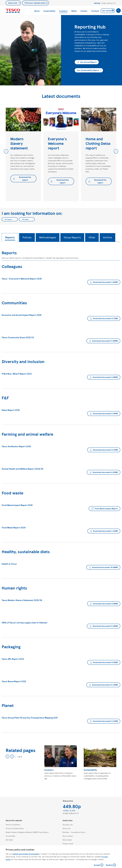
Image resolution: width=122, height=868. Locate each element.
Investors (63, 11)
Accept (99, 865)
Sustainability (49, 11)
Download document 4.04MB (105, 472)
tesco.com (13, 3)
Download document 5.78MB (105, 413)
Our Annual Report (88, 62)
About (37, 11)
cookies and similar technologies (26, 854)
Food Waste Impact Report (106, 508)
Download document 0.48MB (105, 626)
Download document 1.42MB (105, 531)
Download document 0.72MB (105, 450)
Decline (111, 865)
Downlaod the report (100, 181)
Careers (84, 11)
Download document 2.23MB (105, 721)
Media (74, 11)
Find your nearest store (35, 3)
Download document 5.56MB (105, 604)
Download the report (25, 178)
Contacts (95, 11)
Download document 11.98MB (105, 341)
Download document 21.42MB (105, 685)
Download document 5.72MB (105, 318)
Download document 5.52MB (105, 662)
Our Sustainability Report (88, 70)
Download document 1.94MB (105, 282)
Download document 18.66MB (105, 567)
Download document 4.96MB (105, 377)
